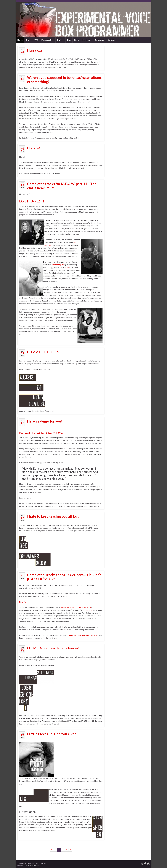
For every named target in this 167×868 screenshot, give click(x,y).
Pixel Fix (23, 602)
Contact (111, 40)
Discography (48, 40)
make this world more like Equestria (83, 635)
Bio (28, 40)
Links (77, 40)
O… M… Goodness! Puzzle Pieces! (53, 648)
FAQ (36, 40)
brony (66, 267)
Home (20, 40)
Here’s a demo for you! (45, 421)
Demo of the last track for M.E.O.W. (41, 433)
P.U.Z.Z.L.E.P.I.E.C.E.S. (44, 352)
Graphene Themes (33, 865)
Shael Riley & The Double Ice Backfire (76, 607)
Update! (34, 148)
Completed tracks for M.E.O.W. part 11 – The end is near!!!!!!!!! (62, 186)
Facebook (87, 40)
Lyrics (60, 40)
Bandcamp (99, 40)
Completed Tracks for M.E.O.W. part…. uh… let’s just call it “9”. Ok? (64, 577)
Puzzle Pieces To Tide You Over (51, 734)
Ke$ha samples (58, 265)
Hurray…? (35, 50)
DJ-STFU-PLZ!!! (32, 201)
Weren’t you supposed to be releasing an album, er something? (64, 80)
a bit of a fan (88, 610)
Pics (69, 40)
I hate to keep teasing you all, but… (54, 516)
